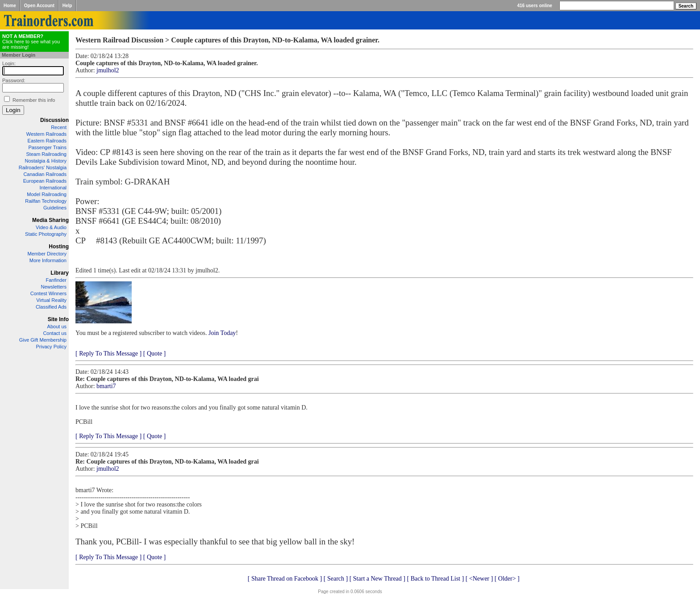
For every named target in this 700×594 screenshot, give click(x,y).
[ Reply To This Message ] (108, 353)
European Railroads (45, 181)
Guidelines (55, 208)
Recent (59, 127)
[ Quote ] (155, 353)
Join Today (222, 333)
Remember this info (34, 100)
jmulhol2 (108, 70)
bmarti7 (106, 386)
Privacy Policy (51, 347)
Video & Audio (51, 227)
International (53, 188)
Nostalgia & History (46, 161)
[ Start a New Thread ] (377, 579)
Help (67, 6)
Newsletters (54, 287)
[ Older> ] (507, 579)
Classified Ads (51, 307)
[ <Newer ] (479, 579)
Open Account (39, 6)
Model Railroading (47, 194)
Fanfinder (56, 280)
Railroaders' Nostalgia (43, 167)
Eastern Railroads (47, 141)
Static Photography (46, 234)
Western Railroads (46, 134)
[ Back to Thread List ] (435, 579)
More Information (48, 260)
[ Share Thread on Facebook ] (285, 579)
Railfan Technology (46, 201)
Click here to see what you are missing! (31, 42)
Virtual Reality (51, 300)
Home (10, 6)
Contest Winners (48, 293)
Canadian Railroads (45, 174)
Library (60, 273)
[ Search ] (336, 579)
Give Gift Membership (43, 340)
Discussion (54, 120)
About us (57, 326)
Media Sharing (50, 220)
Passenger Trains (47, 147)
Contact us (55, 333)
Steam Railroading (47, 154)
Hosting (59, 247)
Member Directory (47, 254)
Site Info (58, 319)
